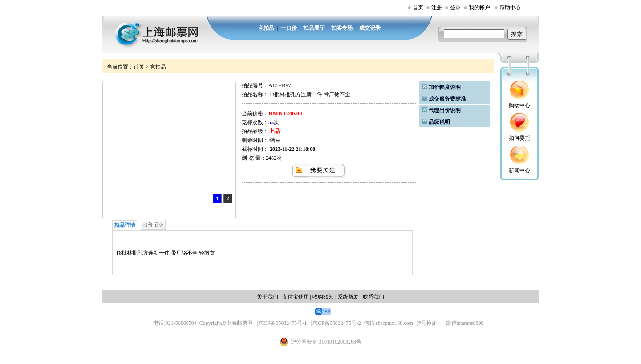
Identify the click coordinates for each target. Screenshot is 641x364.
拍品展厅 (314, 28)
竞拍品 (266, 28)
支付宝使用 (296, 297)
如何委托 (519, 138)
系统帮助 (348, 297)
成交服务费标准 (447, 99)
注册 (437, 8)
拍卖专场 (342, 28)
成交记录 (370, 28)
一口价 (289, 28)
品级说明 (439, 122)
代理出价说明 (445, 110)
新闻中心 (519, 170)
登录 (455, 8)
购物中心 (519, 105)
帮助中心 (510, 8)
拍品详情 (125, 225)
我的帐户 (479, 8)
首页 (418, 8)
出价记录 (153, 225)
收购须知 (323, 297)
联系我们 (373, 297)
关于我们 (268, 297)
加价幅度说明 (445, 87)
